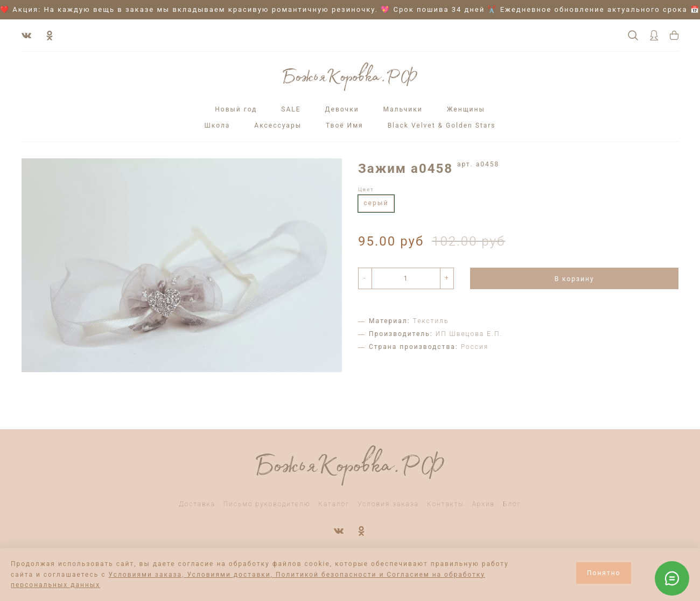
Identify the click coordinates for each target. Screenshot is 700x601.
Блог (512, 504)
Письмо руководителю (267, 504)
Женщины (466, 109)
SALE (291, 109)
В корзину (575, 279)
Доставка (197, 504)
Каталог (334, 504)
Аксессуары (278, 125)
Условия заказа (388, 504)
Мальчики (403, 109)
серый (376, 203)
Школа (217, 125)
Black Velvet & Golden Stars (442, 125)
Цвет (366, 189)
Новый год (236, 109)
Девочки (342, 109)
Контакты (446, 504)
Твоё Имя (345, 125)
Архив (484, 504)
